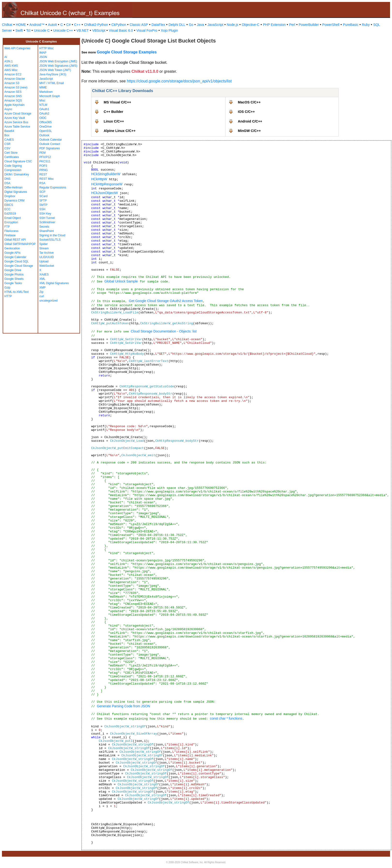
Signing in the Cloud (52, 235)
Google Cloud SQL (17, 261)
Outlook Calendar (51, 140)
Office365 (46, 122)
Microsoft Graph (50, 96)
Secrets (44, 227)
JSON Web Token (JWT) (55, 70)
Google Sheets (14, 279)
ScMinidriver (47, 222)
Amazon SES (13, 92)
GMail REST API (15, 240)
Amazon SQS (13, 101)
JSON (43, 57)
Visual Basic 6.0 (121, 30)
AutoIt (53, 25)
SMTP (43, 205)
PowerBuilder (309, 25)
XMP (43, 288)
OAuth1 (44, 109)
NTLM (43, 105)
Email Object (13, 218)
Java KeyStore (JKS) (53, 74)
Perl (292, 25)
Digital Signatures (16, 192)
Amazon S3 (12, 83)
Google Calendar (15, 257)
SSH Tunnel (47, 218)
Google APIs (12, 253)
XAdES (44, 275)
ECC (7, 209)
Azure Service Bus (16, 122)
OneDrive (46, 127)
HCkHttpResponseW (107, 184)
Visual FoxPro (147, 30)
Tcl (28, 30)
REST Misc (47, 179)
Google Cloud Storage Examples (127, 52)
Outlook (44, 135)
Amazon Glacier (15, 79)
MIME (43, 87)
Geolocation (12, 248)
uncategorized (48, 301)
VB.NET (83, 30)
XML (42, 279)
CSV (7, 148)
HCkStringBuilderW (106, 174)
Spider (44, 244)
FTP (7, 227)
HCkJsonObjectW (104, 193)
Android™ (37, 25)
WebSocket (47, 266)
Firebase (10, 235)
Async (8, 109)
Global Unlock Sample (121, 281)
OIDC (43, 118)
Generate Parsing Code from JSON (123, 706)
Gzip (7, 288)
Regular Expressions (53, 188)
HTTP (8, 296)
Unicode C (42, 30)
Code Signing (13, 166)
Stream (44, 248)
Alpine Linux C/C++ (120, 131)
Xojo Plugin (170, 30)
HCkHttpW (99, 179)
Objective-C (250, 25)
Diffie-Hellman (13, 188)
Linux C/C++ (114, 121)
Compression (13, 170)
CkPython (119, 25)
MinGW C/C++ (249, 131)
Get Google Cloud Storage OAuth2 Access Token (166, 301)
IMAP (43, 53)
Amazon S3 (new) (16, 87)
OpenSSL (46, 131)
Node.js (232, 25)
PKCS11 (45, 161)
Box (7, 135)
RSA (42, 183)
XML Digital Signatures (54, 283)
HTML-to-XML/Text (17, 292)
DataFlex (158, 25)
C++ (77, 25)
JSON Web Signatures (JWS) (58, 66)
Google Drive (13, 270)
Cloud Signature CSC (18, 161)
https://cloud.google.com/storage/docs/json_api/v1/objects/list (179, 81)
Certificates (12, 157)
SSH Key (45, 214)
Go (191, 25)
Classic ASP (139, 25)
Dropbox (10, 196)
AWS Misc (11, 70)
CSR (7, 144)
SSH (42, 209)
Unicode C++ (63, 30)
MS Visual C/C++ (117, 102)
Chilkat (7, 25)
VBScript (99, 30)
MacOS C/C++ (249, 102)
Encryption (11, 222)
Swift (19, 30)
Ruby (366, 25)
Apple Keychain (14, 105)
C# (68, 25)
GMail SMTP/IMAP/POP (20, 244)
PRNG (44, 170)
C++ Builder (113, 112)
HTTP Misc (47, 48)
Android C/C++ (250, 121)
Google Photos (14, 275)
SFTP (43, 201)
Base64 (9, 131)
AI (6, 57)
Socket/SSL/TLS (50, 240)
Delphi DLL (177, 25)
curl (42, 296)
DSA (7, 183)
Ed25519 (10, 214)
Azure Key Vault (15, 118)
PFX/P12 (45, 157)
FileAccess (11, 231)
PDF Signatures (50, 148)
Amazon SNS (13, 96)
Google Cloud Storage (19, 266)
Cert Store (11, 153)
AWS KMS (11, 66)
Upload (44, 261)
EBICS (9, 205)
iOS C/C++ (246, 112)
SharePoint (47, 231)
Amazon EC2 (13, 74)
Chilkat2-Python (96, 25)
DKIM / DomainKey (17, 174)
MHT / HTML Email (52, 83)
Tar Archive (47, 253)
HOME (21, 25)
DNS (7, 179)
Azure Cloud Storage (18, 114)
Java (200, 25)
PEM (43, 153)
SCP (42, 192)
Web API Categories (17, 48)
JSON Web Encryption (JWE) (58, 61)
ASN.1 (9, 61)
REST (43, 174)
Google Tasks (13, 283)
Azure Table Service (17, 127)
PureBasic (351, 25)
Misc (42, 101)
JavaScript (215, 25)
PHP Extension (274, 25)
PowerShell (331, 25)
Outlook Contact (50, 144)
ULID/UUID (47, 257)
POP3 (43, 166)
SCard (44, 196)
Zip (41, 292)
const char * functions (226, 718)
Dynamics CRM (14, 201)
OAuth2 (44, 114)
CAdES (9, 140)
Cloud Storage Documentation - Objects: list (164, 331)
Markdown (46, 92)
